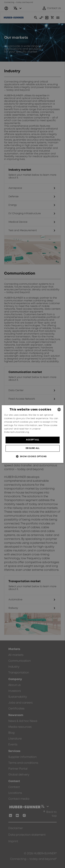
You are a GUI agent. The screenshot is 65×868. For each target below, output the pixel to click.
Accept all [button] (33, 440)
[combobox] (59, 409)
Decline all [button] (32, 448)
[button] (32, 456)
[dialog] (32, 434)
